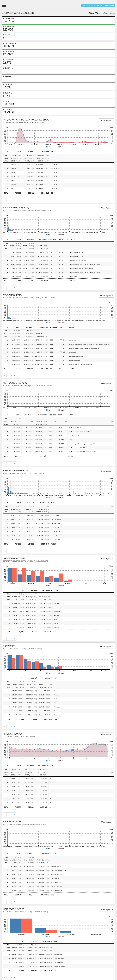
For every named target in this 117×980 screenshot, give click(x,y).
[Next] (11, 200)
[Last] (15, 200)
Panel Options (107, 120)
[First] (5, 200)
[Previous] (8, 200)
